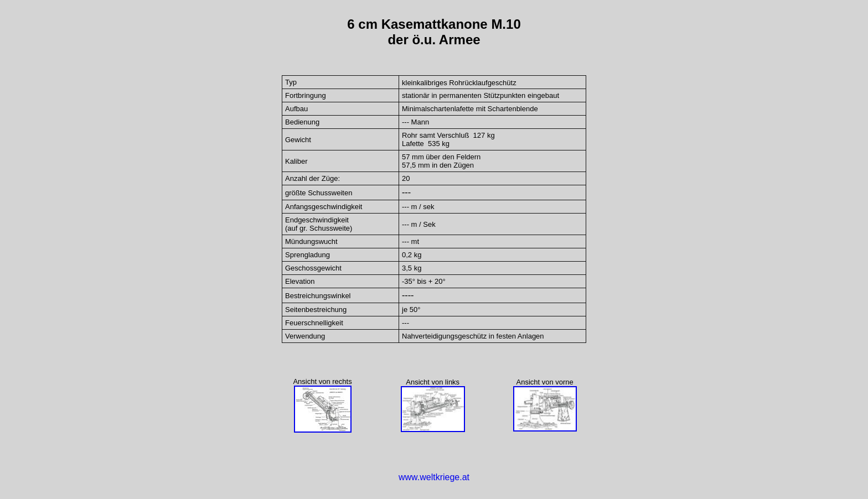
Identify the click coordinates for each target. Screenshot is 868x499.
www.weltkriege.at (434, 477)
